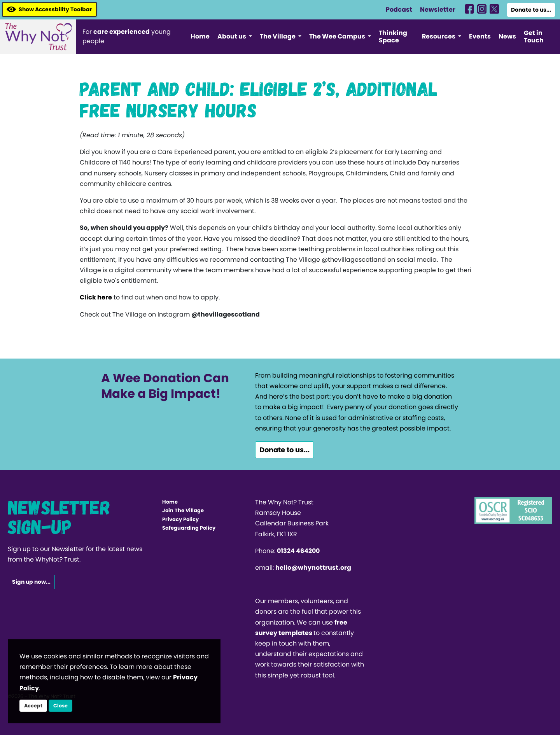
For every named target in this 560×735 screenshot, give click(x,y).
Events (480, 36)
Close (60, 706)
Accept (33, 706)
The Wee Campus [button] (338, 36)
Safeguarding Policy (189, 528)
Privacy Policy (180, 519)
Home (200, 36)
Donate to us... (531, 10)
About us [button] (232, 36)
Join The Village (183, 510)
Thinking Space (393, 37)
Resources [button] (439, 36)
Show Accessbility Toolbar (49, 9)
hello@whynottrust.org (313, 568)
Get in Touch (534, 37)
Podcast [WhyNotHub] (399, 10)
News (507, 36)
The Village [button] (278, 36)
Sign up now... (31, 582)
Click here (96, 297)
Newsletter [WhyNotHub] (438, 10)
